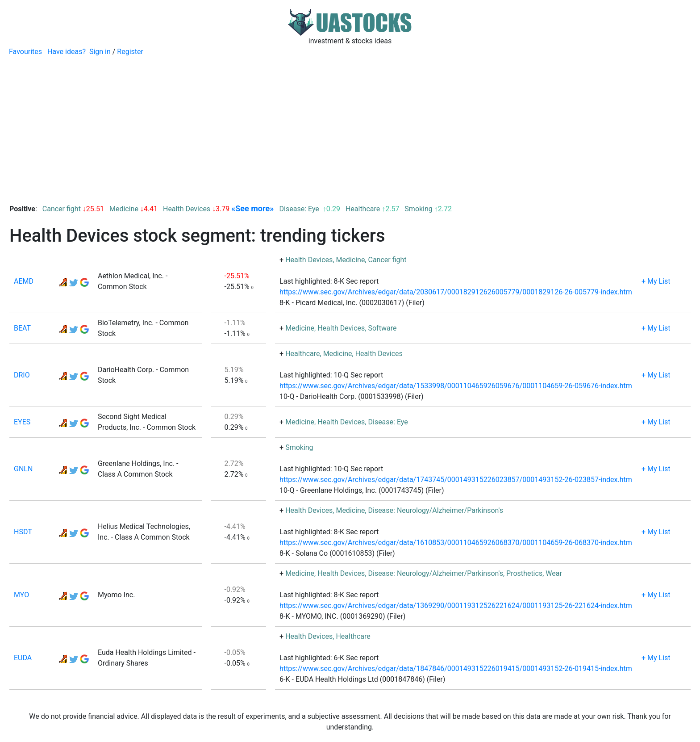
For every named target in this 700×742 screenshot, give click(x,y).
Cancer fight (62, 209)
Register (130, 52)
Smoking (418, 209)
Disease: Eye (300, 209)
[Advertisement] (350, 124)
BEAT (22, 328)
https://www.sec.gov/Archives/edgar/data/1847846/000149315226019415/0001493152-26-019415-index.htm (456, 669)
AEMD (24, 281)
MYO (21, 595)
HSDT (23, 532)
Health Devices (187, 209)
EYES (22, 422)
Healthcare (363, 209)
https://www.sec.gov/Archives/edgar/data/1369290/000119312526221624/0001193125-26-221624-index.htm (456, 606)
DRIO (22, 375)
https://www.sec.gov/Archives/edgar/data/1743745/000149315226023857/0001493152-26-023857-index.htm (456, 480)
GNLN (23, 469)
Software (382, 328)
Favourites (25, 52)
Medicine (124, 209)
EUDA (23, 658)
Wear (554, 573)
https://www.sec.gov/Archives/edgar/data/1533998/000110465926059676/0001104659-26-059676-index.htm (456, 386)
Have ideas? (67, 52)
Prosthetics (524, 573)
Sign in (100, 52)
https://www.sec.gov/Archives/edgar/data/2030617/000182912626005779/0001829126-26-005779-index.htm (456, 292)
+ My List (656, 281)
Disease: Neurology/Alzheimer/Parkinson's (435, 510)
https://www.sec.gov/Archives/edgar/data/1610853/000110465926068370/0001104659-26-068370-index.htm (456, 543)
